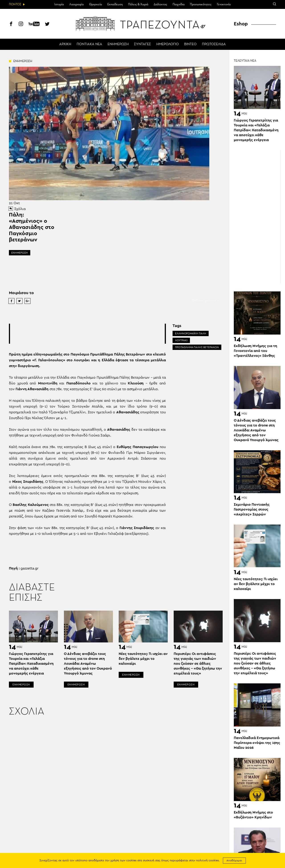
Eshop (241, 24)
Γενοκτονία (224, 4)
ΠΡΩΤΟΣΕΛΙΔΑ (214, 44)
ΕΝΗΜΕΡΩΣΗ (118, 44)
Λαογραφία (76, 4)
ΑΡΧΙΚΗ (65, 44)
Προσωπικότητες (201, 4)
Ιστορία (59, 4)
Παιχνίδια (179, 4)
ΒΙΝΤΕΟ (190, 44)
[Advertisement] (91, 334)
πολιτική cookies (208, 861)
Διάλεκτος (160, 4)
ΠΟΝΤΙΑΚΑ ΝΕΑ (89, 44)
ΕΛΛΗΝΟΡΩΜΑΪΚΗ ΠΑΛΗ (191, 333)
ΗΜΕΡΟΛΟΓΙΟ (168, 44)
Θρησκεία (96, 4)
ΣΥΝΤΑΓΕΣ (142, 44)
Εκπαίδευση (115, 4)
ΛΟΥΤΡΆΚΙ (181, 340)
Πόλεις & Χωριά (138, 4)
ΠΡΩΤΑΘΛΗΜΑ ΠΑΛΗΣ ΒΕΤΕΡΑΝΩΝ (197, 347)
